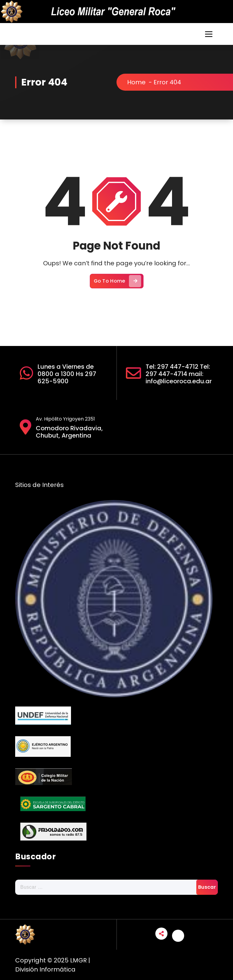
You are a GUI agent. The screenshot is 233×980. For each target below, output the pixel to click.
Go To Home (117, 286)
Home (140, 82)
